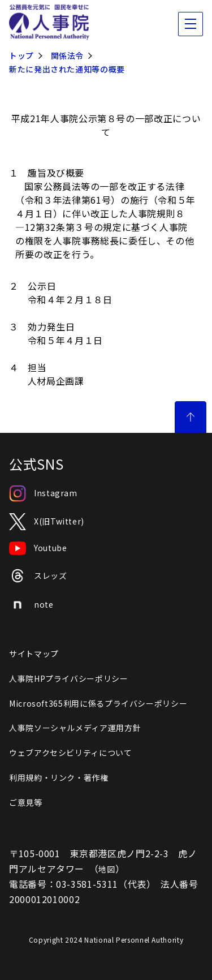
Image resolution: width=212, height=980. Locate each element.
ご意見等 (26, 802)
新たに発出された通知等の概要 (67, 69)
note (31, 605)
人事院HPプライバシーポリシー (69, 678)
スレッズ (38, 576)
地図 (107, 869)
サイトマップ (34, 654)
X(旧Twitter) (47, 522)
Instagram (43, 493)
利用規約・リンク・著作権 (59, 777)
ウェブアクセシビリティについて (71, 753)
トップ (21, 55)
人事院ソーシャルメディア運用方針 (75, 728)
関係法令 (68, 55)
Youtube (38, 548)
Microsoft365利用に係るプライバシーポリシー (98, 703)
